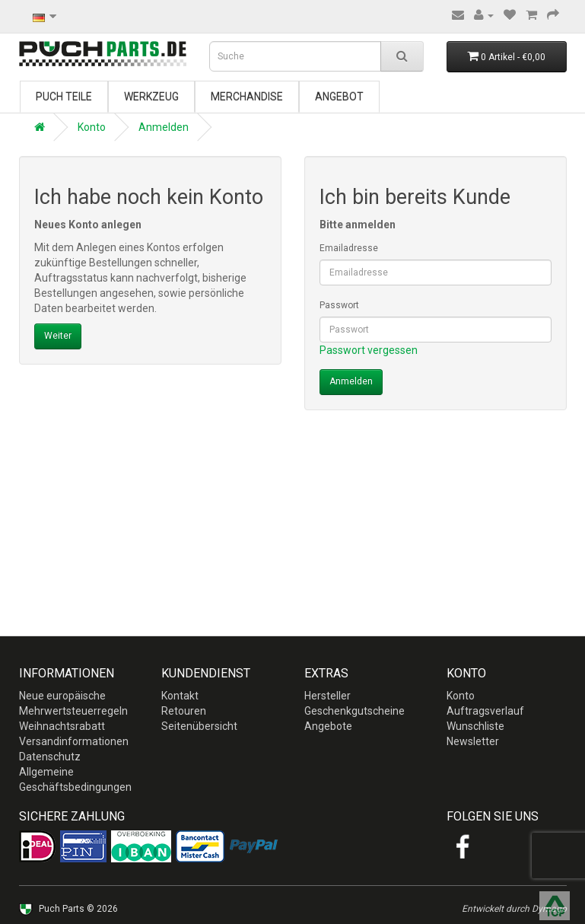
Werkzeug (151, 97)
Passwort (339, 305)
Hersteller (327, 696)
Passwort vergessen (369, 350)
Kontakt (180, 696)
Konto (92, 127)
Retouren (184, 711)
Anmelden (164, 127)
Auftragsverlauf (485, 711)
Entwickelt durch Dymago (514, 909)
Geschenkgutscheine (354, 711)
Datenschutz (50, 757)
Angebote (328, 726)
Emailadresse (349, 248)
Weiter (58, 336)
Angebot (339, 97)
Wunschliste (475, 726)
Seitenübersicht (199, 726)
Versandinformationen (74, 741)
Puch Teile (64, 97)
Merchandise (247, 97)
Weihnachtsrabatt (62, 726)
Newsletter (473, 741)
